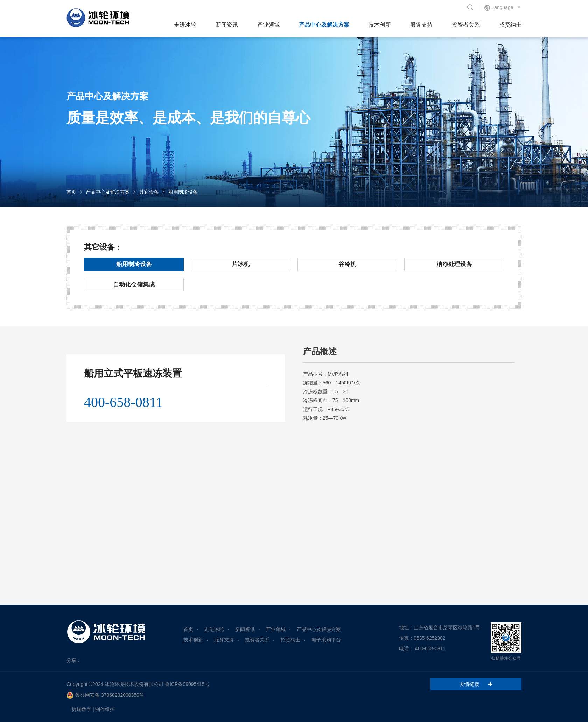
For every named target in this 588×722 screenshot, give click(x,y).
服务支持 (421, 25)
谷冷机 (347, 264)
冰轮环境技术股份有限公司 (134, 684)
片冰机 (241, 264)
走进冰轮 (185, 25)
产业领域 (268, 25)
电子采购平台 (326, 640)
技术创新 (380, 25)
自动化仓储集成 (134, 284)
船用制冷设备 (183, 192)
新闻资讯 (227, 25)
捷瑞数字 (82, 709)
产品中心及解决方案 (324, 25)
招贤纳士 (510, 25)
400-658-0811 (123, 402)
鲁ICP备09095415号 (187, 684)
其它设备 (149, 192)
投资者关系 (466, 25)
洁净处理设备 (454, 264)
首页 (71, 192)
